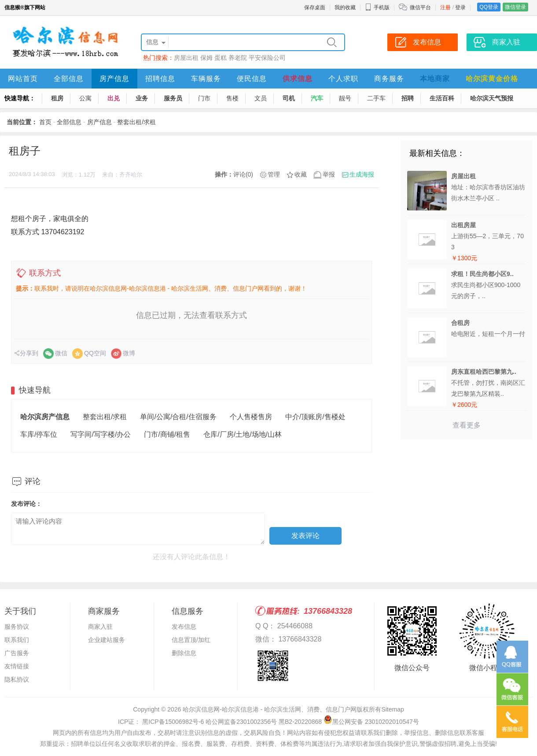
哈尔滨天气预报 (492, 98)
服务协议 (17, 627)
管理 (274, 174)
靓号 (345, 98)
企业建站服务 (107, 640)
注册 (445, 7)
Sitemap (392, 709)
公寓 (85, 98)
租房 (57, 98)
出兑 (114, 98)
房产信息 (114, 79)
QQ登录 (489, 7)
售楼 (232, 98)
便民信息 (252, 79)
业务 (142, 98)
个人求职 (343, 79)
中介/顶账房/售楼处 (315, 417)
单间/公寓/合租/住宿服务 (178, 417)
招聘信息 (160, 79)
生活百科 (442, 98)
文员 (261, 98)
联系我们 (17, 640)
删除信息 (184, 653)
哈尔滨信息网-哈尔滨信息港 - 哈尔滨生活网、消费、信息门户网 (270, 709)
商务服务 (389, 79)
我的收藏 (345, 7)
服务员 (173, 98)
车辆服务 (206, 79)
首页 (45, 122)
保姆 (206, 58)
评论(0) (243, 174)
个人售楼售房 (251, 417)
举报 (329, 174)
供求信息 (298, 79)
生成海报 (362, 174)
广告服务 (17, 653)
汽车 (317, 98)
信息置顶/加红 (191, 640)
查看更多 (467, 425)
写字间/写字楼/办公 (101, 434)
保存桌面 (315, 7)
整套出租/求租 (136, 122)
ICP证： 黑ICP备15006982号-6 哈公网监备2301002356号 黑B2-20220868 (220, 722)
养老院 (238, 58)
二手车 (376, 98)
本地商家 (435, 79)
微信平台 (420, 7)
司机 (289, 98)
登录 (460, 7)
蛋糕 (221, 58)
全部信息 (69, 79)
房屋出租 (186, 58)
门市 (204, 98)
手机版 (377, 7)
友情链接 (17, 666)
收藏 (301, 174)
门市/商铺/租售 (167, 434)
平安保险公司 (267, 58)
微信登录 (515, 7)
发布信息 (184, 627)
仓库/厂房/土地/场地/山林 (243, 434)
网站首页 (23, 79)
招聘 (408, 98)
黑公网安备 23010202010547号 (371, 722)
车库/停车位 (39, 434)
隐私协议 (17, 679)
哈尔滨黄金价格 (492, 79)
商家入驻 (100, 627)
